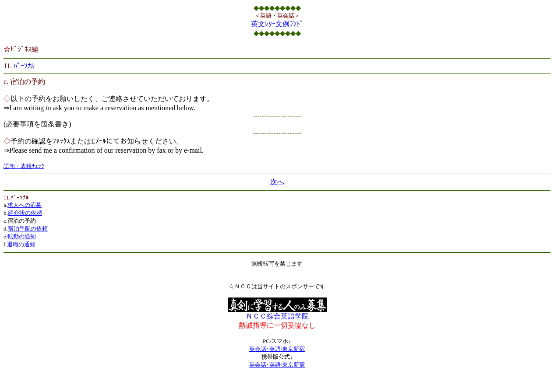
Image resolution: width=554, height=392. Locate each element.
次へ (277, 182)
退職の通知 (21, 244)
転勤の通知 (22, 236)
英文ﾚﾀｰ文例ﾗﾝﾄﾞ (277, 24)
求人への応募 (25, 205)
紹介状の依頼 (25, 213)
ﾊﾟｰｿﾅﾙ (24, 66)
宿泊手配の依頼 (28, 229)
